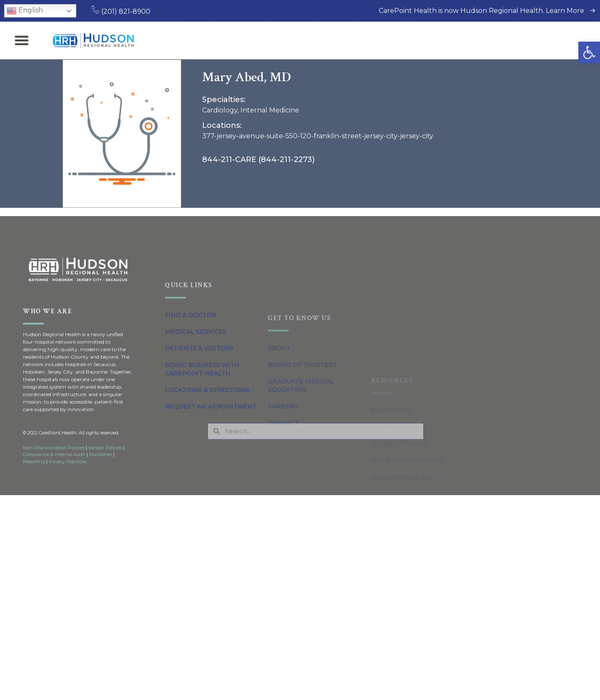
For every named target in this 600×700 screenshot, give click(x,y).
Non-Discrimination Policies (54, 466)
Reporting (34, 480)
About (279, 454)
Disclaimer (101, 473)
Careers (283, 513)
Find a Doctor (210, 35)
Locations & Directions (448, 35)
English (25, 11)
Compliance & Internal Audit (54, 473)
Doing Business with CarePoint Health (202, 445)
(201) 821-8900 (121, 11)
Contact (283, 529)
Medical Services (277, 35)
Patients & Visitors (357, 35)
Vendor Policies (105, 466)
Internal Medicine (270, 110)
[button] (589, 52)
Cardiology (220, 110)
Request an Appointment (547, 35)
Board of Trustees (302, 471)
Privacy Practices (67, 480)
